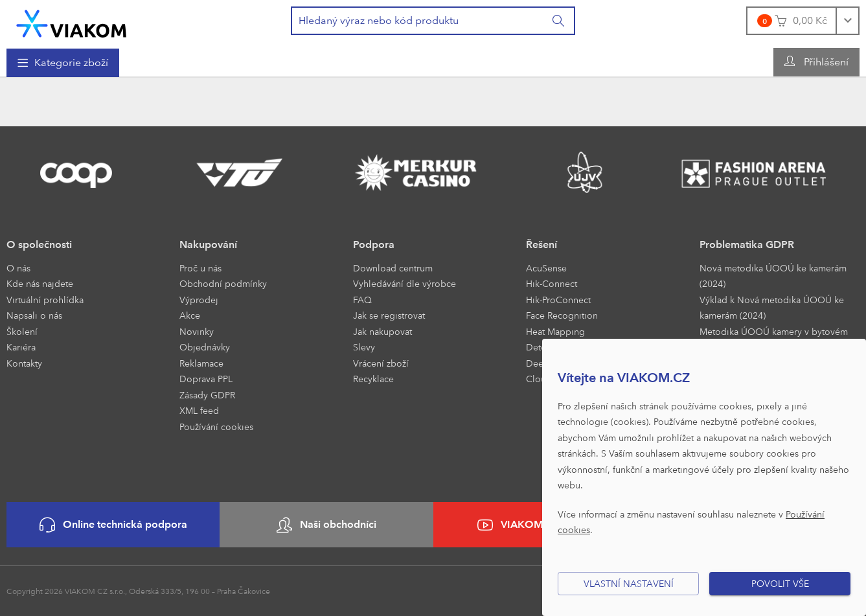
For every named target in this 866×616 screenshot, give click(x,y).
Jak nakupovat (382, 331)
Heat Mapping (555, 331)
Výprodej (199, 300)
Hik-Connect (552, 283)
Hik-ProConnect (558, 300)
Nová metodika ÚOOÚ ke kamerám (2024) (773, 276)
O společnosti (39, 245)
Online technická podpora (113, 525)
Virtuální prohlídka (45, 300)
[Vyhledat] (559, 21)
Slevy (364, 347)
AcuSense (546, 268)
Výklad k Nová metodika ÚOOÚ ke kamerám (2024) (772, 308)
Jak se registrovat (389, 315)
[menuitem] (63, 63)
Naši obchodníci (326, 525)
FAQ (362, 300)
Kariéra (21, 347)
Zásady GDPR (207, 395)
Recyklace (373, 379)
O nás (18, 268)
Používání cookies (216, 427)
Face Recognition (562, 315)
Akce (190, 315)
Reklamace (201, 363)
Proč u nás (200, 268)
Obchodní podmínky (223, 283)
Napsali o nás (34, 315)
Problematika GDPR (747, 245)
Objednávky (205, 347)
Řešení (541, 245)
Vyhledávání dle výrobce (405, 283)
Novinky (197, 331)
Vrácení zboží (381, 363)
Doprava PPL (206, 379)
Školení (22, 331)
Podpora (374, 245)
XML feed (199, 410)
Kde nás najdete (40, 283)
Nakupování (208, 245)
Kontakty (24, 363)
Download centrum (393, 268)
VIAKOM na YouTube (540, 525)
